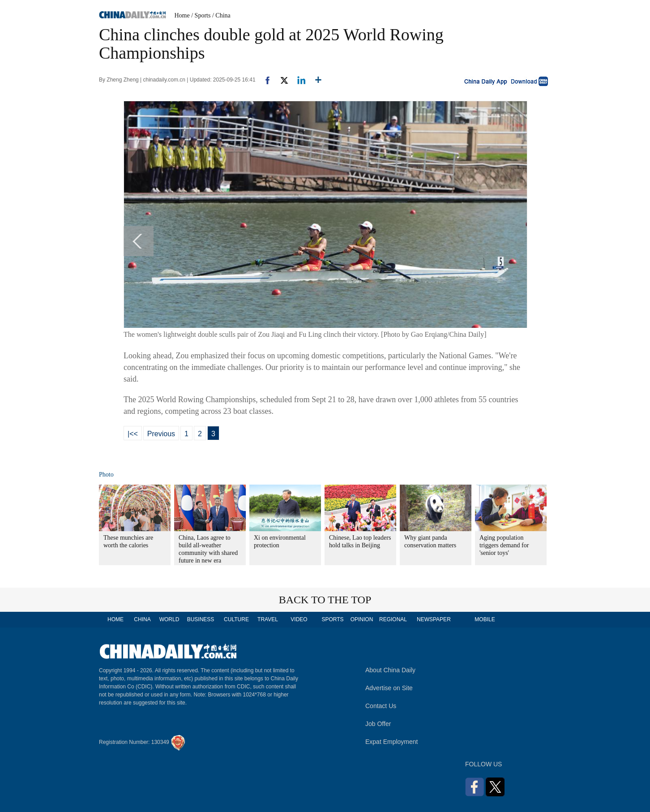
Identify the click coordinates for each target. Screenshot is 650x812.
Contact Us (381, 706)
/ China (221, 15)
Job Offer (378, 724)
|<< (133, 434)
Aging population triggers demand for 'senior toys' (504, 545)
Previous (161, 434)
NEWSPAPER (433, 619)
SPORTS (332, 619)
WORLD (169, 619)
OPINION (362, 619)
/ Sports (201, 15)
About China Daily (390, 670)
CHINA (142, 619)
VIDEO (299, 619)
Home (182, 15)
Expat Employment (392, 742)
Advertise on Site (389, 688)
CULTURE (236, 619)
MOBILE (485, 619)
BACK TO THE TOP (325, 600)
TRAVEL (268, 619)
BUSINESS (201, 619)
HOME (115, 619)
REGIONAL (393, 619)
